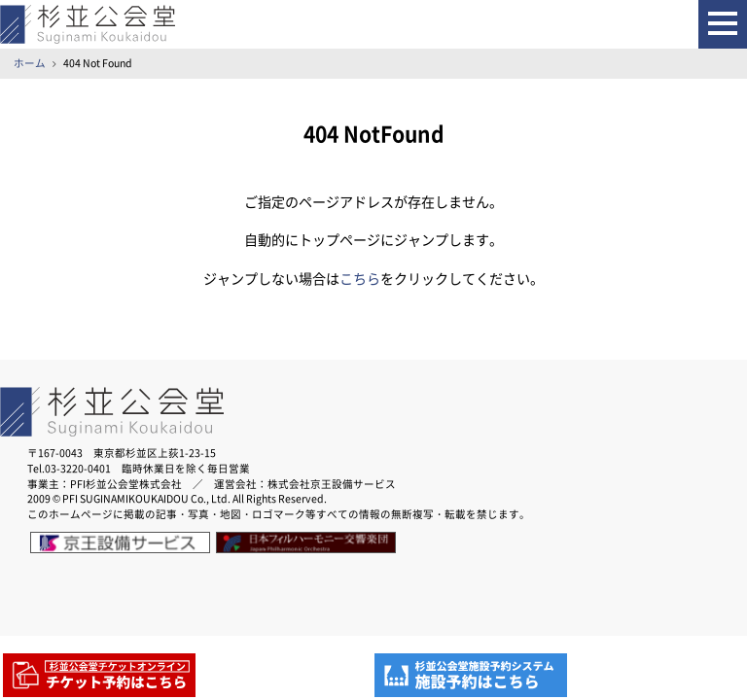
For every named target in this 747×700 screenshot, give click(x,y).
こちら (360, 279)
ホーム (30, 63)
